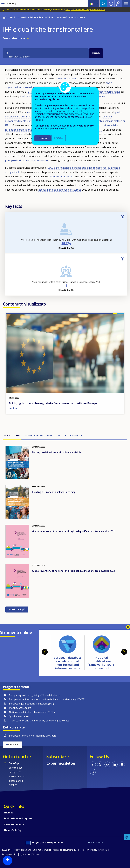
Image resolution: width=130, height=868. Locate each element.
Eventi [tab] (51, 435)
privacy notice (58, 129)
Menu (126, 4)
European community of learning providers (33, 736)
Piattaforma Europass (62, 177)
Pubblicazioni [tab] (12, 435)
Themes (8, 813)
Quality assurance (19, 716)
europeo (72, 79)
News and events (14, 824)
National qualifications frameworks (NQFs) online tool (102, 663)
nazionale (61, 79)
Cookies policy (82, 850)
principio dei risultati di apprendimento (26, 160)
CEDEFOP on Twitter (100, 764)
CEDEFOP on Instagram (122, 764)
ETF (30, 92)
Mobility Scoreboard (20, 708)
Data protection (10, 854)
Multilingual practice (42, 850)
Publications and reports (18, 818)
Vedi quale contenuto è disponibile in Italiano (85, 10)
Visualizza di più (17, 609)
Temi (12, 17)
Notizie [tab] (62, 435)
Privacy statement (99, 850)
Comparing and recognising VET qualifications (34, 695)
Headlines (13, 408)
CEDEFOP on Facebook (93, 764)
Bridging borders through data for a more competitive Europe (53, 403)
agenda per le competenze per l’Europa (60, 190)
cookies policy (85, 126)
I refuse (59, 138)
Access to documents (63, 850)
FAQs (5, 850)
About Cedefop (13, 830)
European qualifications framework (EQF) (31, 704)
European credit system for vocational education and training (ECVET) (47, 699)
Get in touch (15, 756)
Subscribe (56, 756)
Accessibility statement (20, 850)
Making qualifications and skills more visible (57, 452)
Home (5, 17)
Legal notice (25, 854)
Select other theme (14, 38)
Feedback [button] (127, 837)
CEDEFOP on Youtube (107, 764)
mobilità (31, 112)
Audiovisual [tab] (77, 435)
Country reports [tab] (34, 435)
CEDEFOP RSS (93, 772)
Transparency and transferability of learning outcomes (39, 721)
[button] (8, 860)
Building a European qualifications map (54, 492)
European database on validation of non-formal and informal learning (68, 663)
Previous (45, 652)
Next (124, 652)
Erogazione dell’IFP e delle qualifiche (36, 17)
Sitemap (36, 854)
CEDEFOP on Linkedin (115, 764)
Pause (128, 627)
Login (111, 4)
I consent (43, 138)
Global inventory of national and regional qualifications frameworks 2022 (73, 531)
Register (118, 4)
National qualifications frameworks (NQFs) (32, 712)
